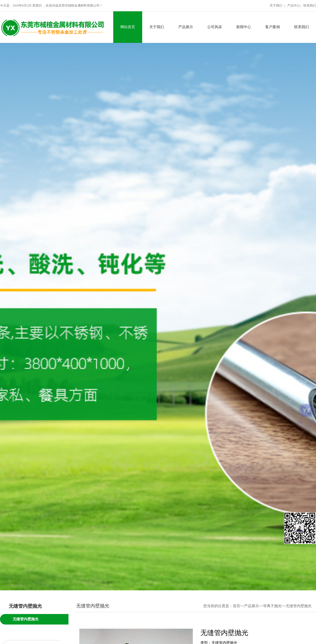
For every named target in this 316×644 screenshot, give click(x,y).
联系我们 (302, 27)
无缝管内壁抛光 (26, 619)
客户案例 (273, 27)
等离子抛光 (272, 606)
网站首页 (128, 27)
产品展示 (186, 27)
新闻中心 (244, 27)
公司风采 (215, 27)
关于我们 (157, 27)
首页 (236, 606)
